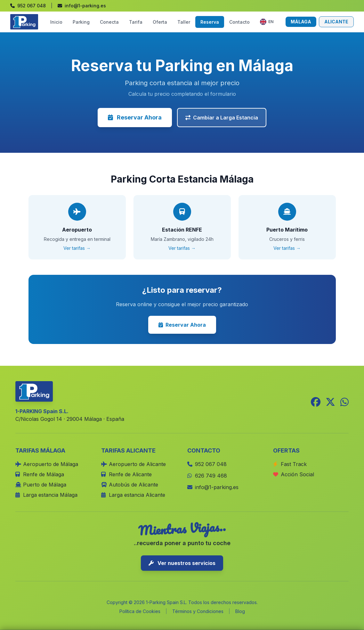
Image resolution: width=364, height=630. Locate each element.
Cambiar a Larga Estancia (222, 118)
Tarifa (136, 22)
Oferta (160, 22)
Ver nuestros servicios (182, 563)
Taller (184, 22)
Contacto (239, 22)
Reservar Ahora (135, 117)
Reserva (210, 22)
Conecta (109, 22)
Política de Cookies (140, 611)
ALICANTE (336, 22)
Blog (240, 611)
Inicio (56, 22)
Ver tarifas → (77, 248)
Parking (81, 22)
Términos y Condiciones (198, 611)
